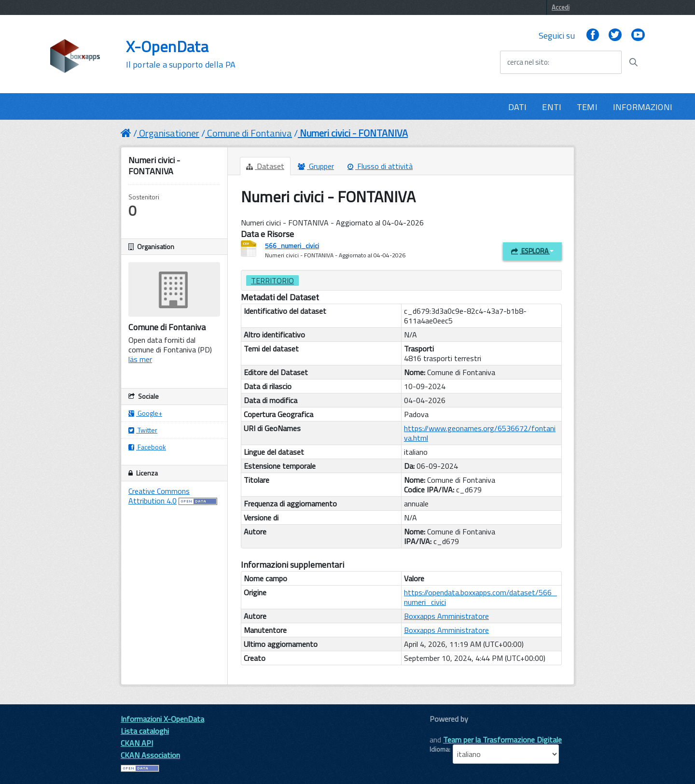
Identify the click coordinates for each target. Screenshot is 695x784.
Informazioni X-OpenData (162, 719)
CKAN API (137, 743)
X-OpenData (181, 54)
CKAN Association (150, 755)
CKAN (446, 730)
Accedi (561, 7)
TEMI (587, 107)
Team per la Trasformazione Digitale (502, 740)
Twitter (143, 430)
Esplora (532, 251)
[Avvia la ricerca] (633, 62)
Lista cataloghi (145, 731)
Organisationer (169, 133)
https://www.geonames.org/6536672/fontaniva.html (480, 433)
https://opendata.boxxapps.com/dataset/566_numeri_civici (480, 597)
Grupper (316, 166)
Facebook (147, 447)
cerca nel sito (528, 62)
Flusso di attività (380, 166)
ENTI (552, 107)
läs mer (140, 359)
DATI (518, 107)
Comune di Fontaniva (250, 133)
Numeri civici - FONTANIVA (354, 133)
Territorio (272, 280)
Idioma (439, 749)
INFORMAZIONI (643, 107)
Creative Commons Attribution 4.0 (159, 496)
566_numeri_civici (292, 245)
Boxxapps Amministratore (446, 616)
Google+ (145, 413)
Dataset (265, 166)
